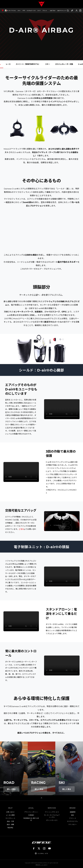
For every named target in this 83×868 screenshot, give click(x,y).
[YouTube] (49, 848)
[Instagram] (44, 848)
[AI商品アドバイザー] (72, 10)
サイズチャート (10, 818)
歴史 (73, 815)
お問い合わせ (10, 812)
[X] (39, 848)
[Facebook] (34, 848)
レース (8, 64)
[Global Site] (41, 853)
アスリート (73, 818)
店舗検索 (73, 812)
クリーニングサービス (52, 812)
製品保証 (10, 828)
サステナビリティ (73, 821)
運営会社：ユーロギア (41, 865)
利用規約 (31, 815)
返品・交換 (10, 821)
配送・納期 (10, 824)
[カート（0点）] (80, 11)
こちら (21, 529)
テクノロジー (73, 824)
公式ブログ (53, 11)
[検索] (68, 10)
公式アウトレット (62, 11)
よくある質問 (10, 815)
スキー (48, 64)
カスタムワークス (31, 11)
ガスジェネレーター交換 (64, 64)
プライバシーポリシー (31, 812)
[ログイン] (77, 10)
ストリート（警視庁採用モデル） (28, 64)
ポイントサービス (52, 820)
